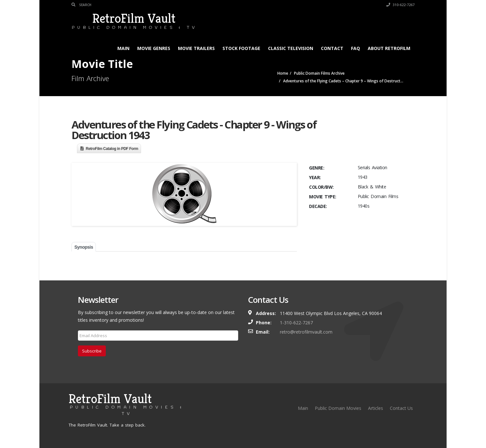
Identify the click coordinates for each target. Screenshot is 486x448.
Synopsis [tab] (84, 247)
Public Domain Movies (338, 408)
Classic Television (291, 48)
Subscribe (92, 351)
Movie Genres (154, 48)
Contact (332, 48)
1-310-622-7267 (296, 323)
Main (123, 48)
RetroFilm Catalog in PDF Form (112, 149)
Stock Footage (241, 48)
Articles (376, 408)
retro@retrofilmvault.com (306, 332)
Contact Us (401, 408)
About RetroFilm (389, 48)
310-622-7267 (400, 5)
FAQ (356, 48)
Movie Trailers (196, 48)
